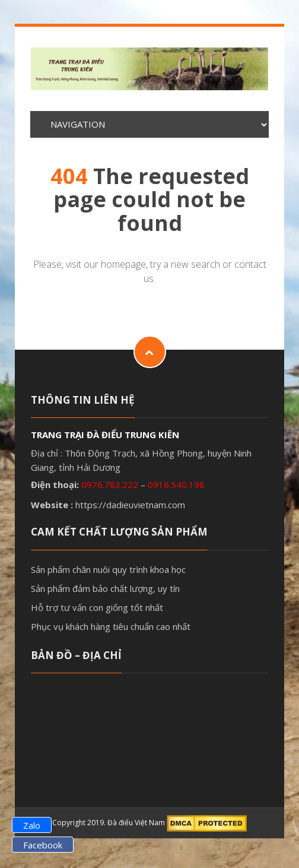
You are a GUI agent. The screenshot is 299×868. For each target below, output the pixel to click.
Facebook (43, 845)
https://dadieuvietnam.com (130, 505)
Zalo (32, 825)
